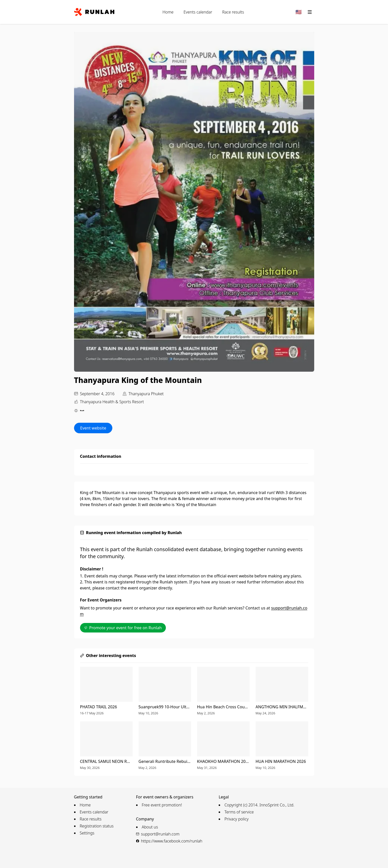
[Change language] (299, 12)
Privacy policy (236, 819)
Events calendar (198, 12)
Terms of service (239, 812)
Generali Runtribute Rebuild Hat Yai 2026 (165, 761)
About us (150, 827)
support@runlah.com (160, 834)
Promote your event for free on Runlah (123, 628)
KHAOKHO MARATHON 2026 (223, 761)
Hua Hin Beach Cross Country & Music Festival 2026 (223, 707)
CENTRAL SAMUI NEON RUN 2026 (106, 761)
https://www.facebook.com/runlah (172, 841)
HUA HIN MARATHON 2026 (281, 761)
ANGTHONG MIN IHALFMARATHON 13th (282, 707)
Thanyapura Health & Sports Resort (112, 402)
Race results (233, 12)
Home (168, 12)
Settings (87, 833)
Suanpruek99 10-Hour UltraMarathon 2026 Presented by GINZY (165, 707)
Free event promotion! (162, 805)
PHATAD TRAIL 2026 (99, 707)
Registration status (97, 826)
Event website (93, 428)
